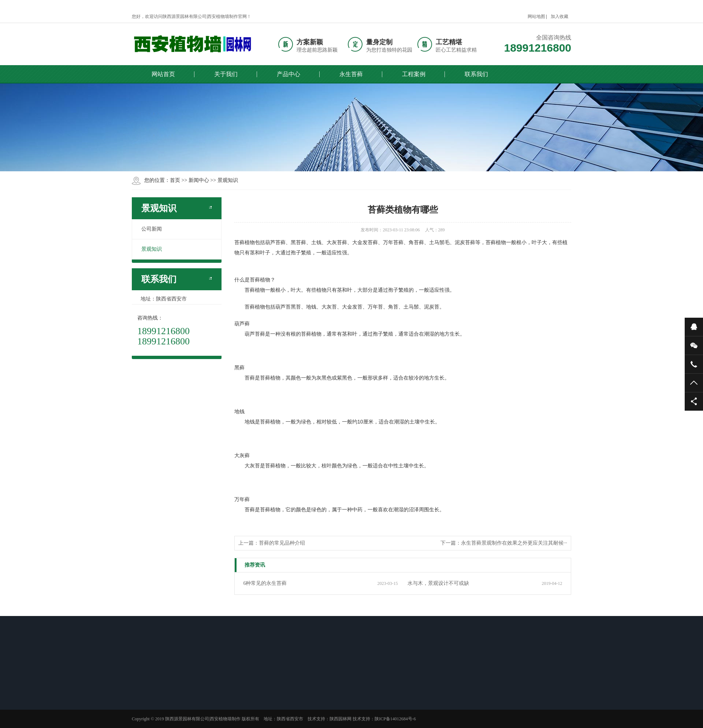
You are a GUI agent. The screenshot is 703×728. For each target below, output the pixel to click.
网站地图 (536, 16)
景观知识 (228, 180)
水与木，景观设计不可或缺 (438, 583)
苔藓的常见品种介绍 (282, 543)
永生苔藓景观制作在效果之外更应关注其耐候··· (514, 543)
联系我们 (476, 74)
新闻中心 (199, 180)
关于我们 (226, 74)
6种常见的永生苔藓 (265, 583)
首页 (175, 180)
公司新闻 (152, 229)
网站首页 (163, 74)
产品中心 (289, 74)
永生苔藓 (351, 74)
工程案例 (414, 74)
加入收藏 (559, 16)
